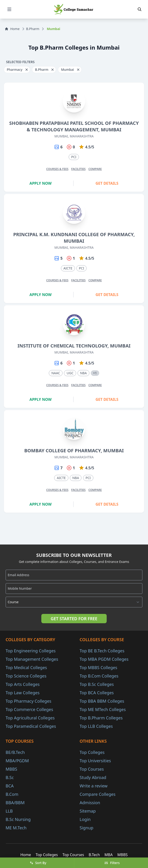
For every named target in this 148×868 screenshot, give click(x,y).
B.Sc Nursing (18, 819)
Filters (112, 863)
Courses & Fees (57, 169)
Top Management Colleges (32, 659)
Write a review (93, 786)
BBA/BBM (15, 803)
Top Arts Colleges (23, 684)
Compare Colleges (98, 794)
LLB (9, 811)
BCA (10, 786)
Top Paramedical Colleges (31, 726)
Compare (95, 169)
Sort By (38, 863)
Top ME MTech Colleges (103, 709)
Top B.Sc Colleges (97, 684)
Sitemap (88, 811)
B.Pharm (33, 29)
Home (12, 29)
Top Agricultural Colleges (30, 718)
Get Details (107, 183)
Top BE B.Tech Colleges (102, 651)
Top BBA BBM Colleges (102, 701)
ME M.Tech (16, 828)
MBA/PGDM (17, 761)
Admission (90, 803)
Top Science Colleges (26, 676)
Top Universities (95, 761)
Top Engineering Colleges (31, 651)
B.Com (12, 794)
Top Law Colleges (23, 693)
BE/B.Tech (15, 752)
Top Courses (92, 769)
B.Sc (10, 777)
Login (85, 819)
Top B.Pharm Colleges (101, 718)
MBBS (11, 769)
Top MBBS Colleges (98, 667)
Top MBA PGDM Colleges (104, 659)
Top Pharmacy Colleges (28, 701)
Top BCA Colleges (97, 693)
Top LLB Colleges (96, 726)
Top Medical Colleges (26, 667)
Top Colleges (92, 752)
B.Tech (94, 855)
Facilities (78, 169)
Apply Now (41, 183)
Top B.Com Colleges (99, 676)
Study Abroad (93, 777)
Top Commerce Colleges (29, 709)
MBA (109, 855)
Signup (86, 828)
